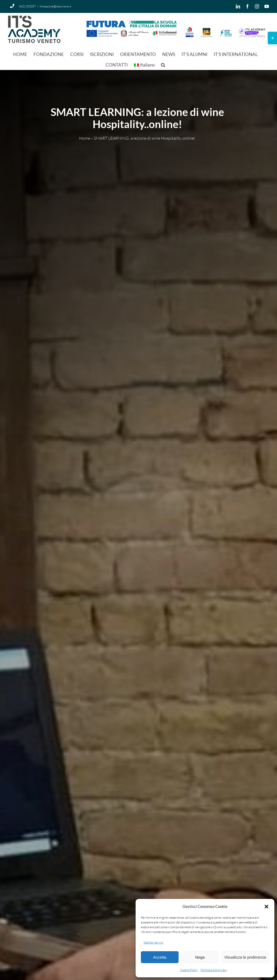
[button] (266, 907)
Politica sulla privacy (214, 970)
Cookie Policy (189, 970)
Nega (200, 957)
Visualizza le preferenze (245, 957)
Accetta (160, 957)
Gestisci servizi (153, 942)
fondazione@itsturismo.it (55, 6)
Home (85, 138)
